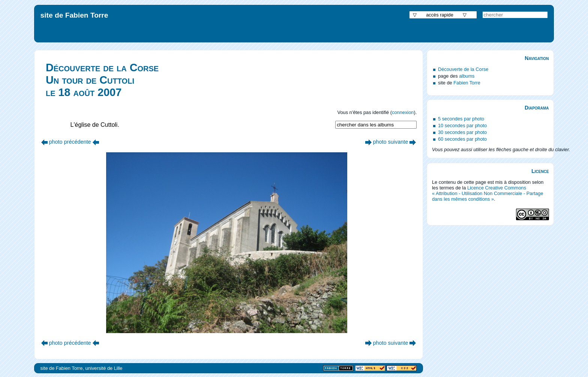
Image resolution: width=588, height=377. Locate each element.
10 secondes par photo (462, 125)
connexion (403, 112)
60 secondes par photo (462, 139)
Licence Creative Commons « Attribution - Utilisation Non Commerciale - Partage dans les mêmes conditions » (488, 193)
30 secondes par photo (462, 132)
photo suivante (391, 142)
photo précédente (70, 142)
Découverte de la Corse (463, 69)
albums (467, 76)
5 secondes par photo (461, 119)
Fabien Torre (467, 83)
